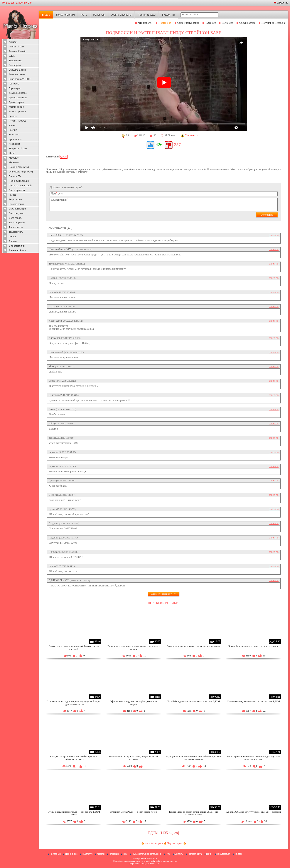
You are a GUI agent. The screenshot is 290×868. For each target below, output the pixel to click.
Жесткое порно (17, 107)
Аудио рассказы (121, 15)
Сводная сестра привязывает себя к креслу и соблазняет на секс (74, 758)
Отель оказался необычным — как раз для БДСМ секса (74, 813)
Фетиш (12, 237)
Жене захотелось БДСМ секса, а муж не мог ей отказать (134, 758)
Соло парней (16, 218)
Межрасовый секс (18, 149)
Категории (114, 854)
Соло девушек (16, 213)
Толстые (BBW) (17, 223)
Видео (46, 15)
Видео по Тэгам (17, 250)
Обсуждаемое (247, 23)
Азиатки (13, 42)
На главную (55, 854)
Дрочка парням (17, 102)
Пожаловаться (223, 854)
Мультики (14, 162)
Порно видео (71, 854)
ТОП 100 (211, 23)
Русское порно (16, 204)
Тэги (125, 854)
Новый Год (165, 23)
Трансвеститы (16, 232)
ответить (274, 235)
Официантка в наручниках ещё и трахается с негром (134, 703)
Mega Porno (141, 858)
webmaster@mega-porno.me (164, 861)
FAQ (168, 854)
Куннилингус (15, 139)
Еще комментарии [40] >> (164, 594)
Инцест (13, 125)
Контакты (179, 854)
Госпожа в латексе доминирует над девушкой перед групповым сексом (74, 703)
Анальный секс (17, 47)
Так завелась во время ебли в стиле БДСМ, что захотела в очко (194, 813)
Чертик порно (175, 843)
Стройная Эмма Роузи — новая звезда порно (134, 812)
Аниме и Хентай (17, 51)
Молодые (14, 158)
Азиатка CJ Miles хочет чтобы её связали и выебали (253, 812)
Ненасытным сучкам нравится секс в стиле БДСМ (253, 701)
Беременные (15, 61)
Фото (84, 15)
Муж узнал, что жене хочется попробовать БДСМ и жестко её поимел (194, 758)
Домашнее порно (18, 93)
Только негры (16, 227)
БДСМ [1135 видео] (164, 833)
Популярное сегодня (274, 23)
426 (159, 144)
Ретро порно (15, 199)
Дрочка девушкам (18, 98)
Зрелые (13, 116)
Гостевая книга (195, 854)
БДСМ (12, 56)
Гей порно (14, 84)
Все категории (17, 246)
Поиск (209, 854)
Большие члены (17, 74)
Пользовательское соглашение (146, 854)
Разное (13, 195)
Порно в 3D (15, 176)
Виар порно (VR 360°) (20, 79)
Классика (14, 135)
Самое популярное (188, 23)
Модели (101, 854)
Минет (12, 153)
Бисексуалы (15, 65)
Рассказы (99, 15)
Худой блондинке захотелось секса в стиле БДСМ (194, 701)
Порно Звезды (147, 15)
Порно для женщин (19, 181)
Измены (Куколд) (18, 121)
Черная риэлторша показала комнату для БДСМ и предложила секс (253, 758)
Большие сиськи (17, 70)
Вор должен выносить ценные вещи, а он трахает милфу (134, 647)
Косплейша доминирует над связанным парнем (253, 646)
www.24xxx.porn (154, 843)
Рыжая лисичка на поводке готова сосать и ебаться (193, 646)
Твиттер (238, 854)
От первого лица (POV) (21, 172)
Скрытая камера (17, 209)
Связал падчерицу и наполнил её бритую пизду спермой (74, 647)
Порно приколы (17, 190)
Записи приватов (18, 112)
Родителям (87, 854)
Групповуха (15, 88)
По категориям (65, 15)
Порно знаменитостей (20, 186)
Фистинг (13, 241)
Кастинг (13, 130)
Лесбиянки (14, 144)
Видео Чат (168, 15)
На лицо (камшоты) (19, 167)
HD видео (227, 23)
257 (177, 144)
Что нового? (145, 23)
